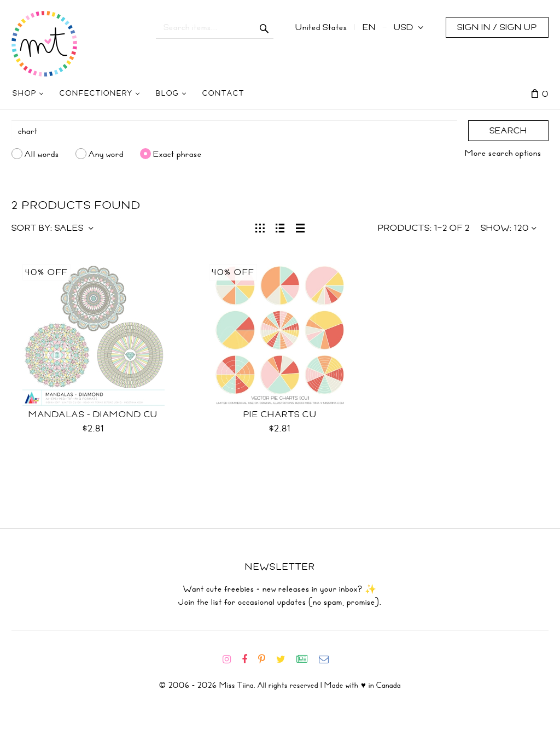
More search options (503, 153)
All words (42, 154)
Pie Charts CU (280, 414)
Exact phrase (177, 154)
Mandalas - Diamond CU (93, 414)
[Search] (234, 131)
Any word (106, 154)
